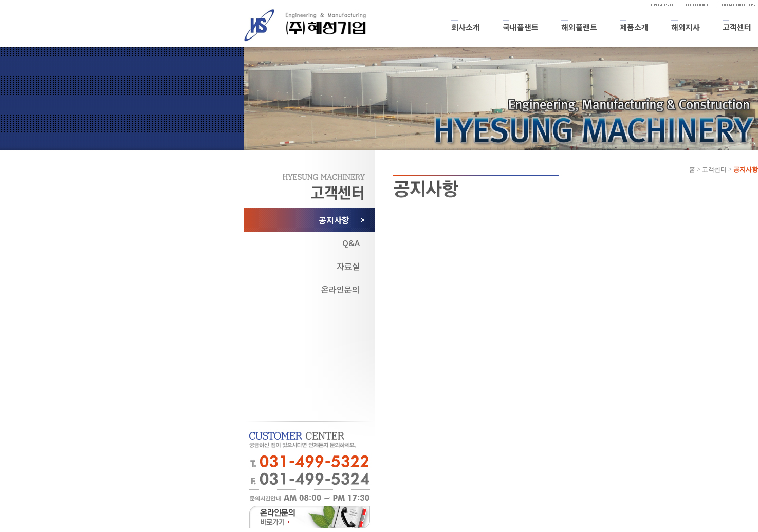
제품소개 (634, 27)
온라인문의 (340, 289)
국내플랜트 (521, 27)
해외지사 (686, 27)
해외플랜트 (579, 27)
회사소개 (466, 27)
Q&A (351, 243)
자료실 (348, 266)
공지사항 (334, 220)
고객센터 (737, 27)
